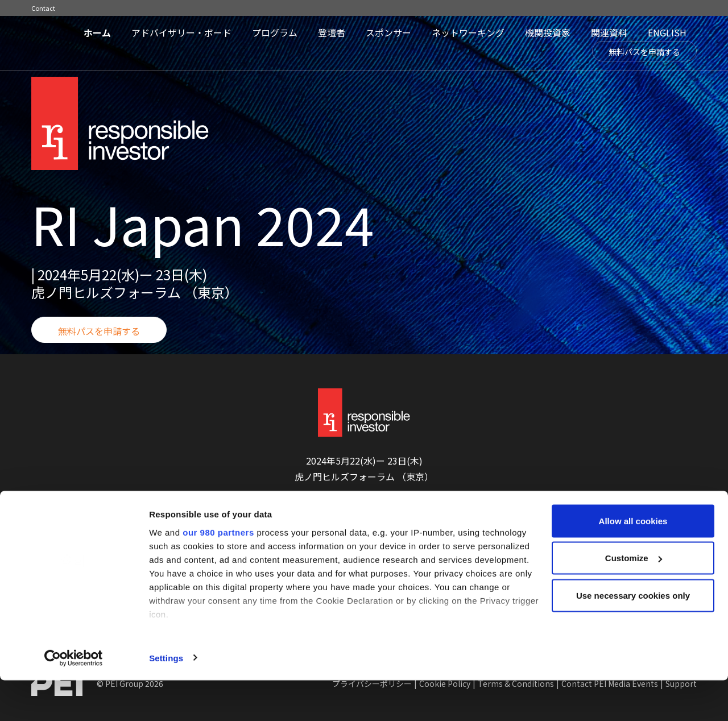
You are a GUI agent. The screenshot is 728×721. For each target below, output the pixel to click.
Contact (43, 8)
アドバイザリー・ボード (181, 32)
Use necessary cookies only (633, 636)
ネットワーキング (468, 32)
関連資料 (609, 32)
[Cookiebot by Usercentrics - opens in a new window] (74, 699)
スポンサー (388, 32)
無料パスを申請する (644, 52)
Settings (166, 699)
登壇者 (332, 32)
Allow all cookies (633, 562)
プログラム (275, 32)
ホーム (97, 32)
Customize (634, 599)
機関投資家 (548, 32)
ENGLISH (667, 32)
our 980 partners (218, 573)
